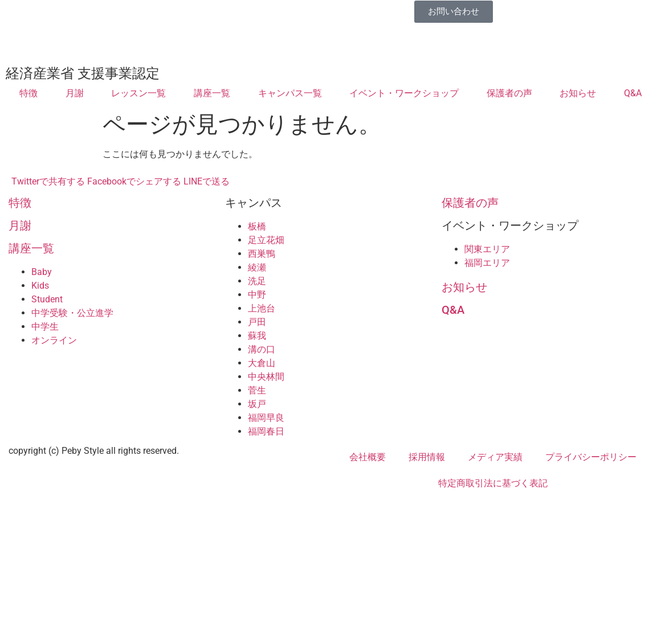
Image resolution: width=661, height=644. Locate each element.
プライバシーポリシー (591, 457)
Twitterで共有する (48, 181)
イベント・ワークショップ (404, 93)
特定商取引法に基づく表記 (493, 483)
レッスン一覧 (138, 93)
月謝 (75, 93)
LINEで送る (207, 181)
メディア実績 (495, 457)
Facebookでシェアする (134, 181)
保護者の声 (509, 93)
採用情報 (427, 457)
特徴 (28, 93)
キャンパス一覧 (290, 93)
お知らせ (578, 93)
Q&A (633, 93)
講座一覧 (212, 93)
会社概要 (368, 457)
